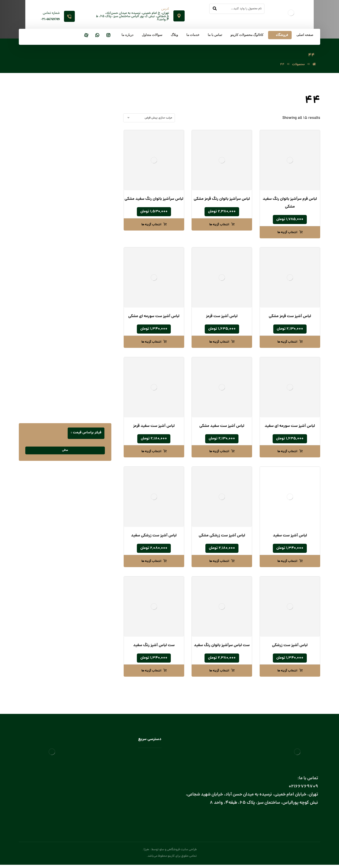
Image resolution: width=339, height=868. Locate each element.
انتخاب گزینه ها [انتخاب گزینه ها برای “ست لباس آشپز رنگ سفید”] (151, 671)
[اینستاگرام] (108, 36)
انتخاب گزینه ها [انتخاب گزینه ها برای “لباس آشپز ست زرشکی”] (287, 671)
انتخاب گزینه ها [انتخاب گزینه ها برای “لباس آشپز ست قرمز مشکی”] (287, 343)
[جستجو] (215, 9)
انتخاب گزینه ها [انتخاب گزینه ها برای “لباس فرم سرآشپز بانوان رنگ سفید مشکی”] (287, 233)
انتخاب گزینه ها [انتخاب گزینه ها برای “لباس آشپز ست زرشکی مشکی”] (219, 562)
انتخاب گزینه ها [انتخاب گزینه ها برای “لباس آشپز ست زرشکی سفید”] (151, 562)
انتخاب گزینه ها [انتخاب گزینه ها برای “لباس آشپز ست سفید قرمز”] (151, 452)
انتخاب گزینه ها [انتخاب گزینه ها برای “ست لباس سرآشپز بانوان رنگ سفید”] (219, 671)
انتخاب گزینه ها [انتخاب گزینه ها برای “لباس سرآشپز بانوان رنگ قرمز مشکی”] (219, 225)
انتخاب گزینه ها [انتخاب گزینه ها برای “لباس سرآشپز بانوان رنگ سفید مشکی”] (151, 225)
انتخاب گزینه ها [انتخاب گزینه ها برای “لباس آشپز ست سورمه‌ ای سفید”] (287, 452)
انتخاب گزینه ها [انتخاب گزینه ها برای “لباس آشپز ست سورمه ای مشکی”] (151, 343)
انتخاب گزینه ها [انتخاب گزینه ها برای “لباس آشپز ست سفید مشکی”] (219, 452)
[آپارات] (86, 36)
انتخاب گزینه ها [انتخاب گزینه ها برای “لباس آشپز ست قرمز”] (219, 343)
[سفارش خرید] (149, 119)
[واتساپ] (97, 36)
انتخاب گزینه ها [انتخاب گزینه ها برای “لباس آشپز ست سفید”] (287, 562)
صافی (65, 451)
